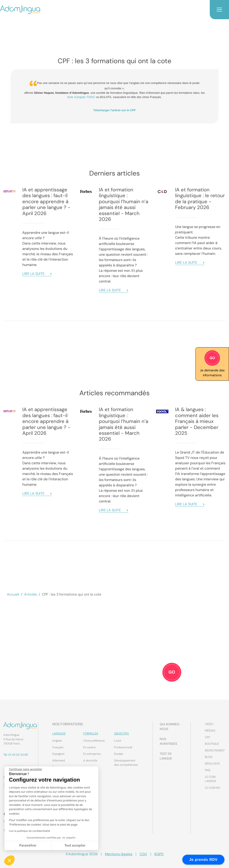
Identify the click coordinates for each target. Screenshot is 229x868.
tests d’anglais (77, 97)
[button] (9, 860)
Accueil (13, 594)
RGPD (159, 854)
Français (58, 747)
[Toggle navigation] (219, 10)
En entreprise (92, 754)
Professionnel (123, 747)
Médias (210, 731)
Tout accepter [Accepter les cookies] (75, 846)
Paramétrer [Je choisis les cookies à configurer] (28, 846)
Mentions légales (119, 854)
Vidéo (209, 724)
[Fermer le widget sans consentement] (25, 769)
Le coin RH (212, 788)
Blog (209, 757)
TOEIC (91, 97)
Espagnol (58, 754)
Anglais (57, 741)
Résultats (212, 764)
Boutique (212, 744)
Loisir (118, 741)
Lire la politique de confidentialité (29, 831)
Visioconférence (94, 741)
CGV (143, 854)
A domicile (90, 760)
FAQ (208, 770)
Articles (31, 594)
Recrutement (215, 750)
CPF (208, 737)
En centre (89, 747)
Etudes (119, 754)
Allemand (59, 760)
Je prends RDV (203, 860)
